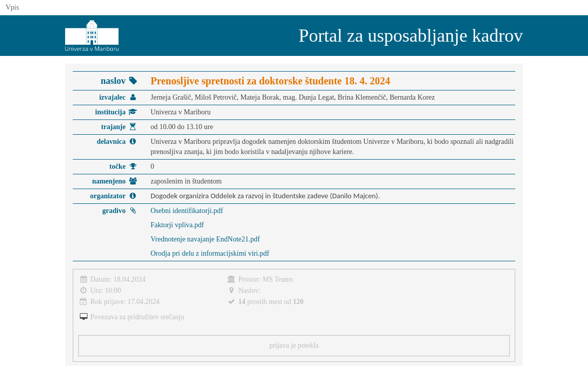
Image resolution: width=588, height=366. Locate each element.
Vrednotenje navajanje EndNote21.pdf (205, 239)
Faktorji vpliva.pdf (177, 225)
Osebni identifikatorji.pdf (187, 211)
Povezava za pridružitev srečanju (138, 317)
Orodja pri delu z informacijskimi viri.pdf (210, 253)
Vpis (12, 7)
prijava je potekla (294, 345)
